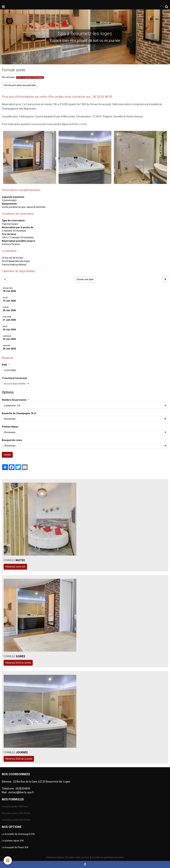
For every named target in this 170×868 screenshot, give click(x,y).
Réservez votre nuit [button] (15, 567)
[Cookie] (8, 860)
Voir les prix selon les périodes (20, 85)
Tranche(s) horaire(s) (14, 378)
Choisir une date (85, 279)
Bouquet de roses (12, 440)
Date (4, 365)
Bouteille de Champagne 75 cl (19, 413)
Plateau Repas (10, 427)
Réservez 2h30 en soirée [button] (18, 663)
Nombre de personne (14, 400)
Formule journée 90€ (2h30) (16, 820)
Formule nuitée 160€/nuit (15, 806)
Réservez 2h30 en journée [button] (19, 759)
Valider (7, 455)
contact (83, 124)
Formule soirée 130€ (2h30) (16, 813)
